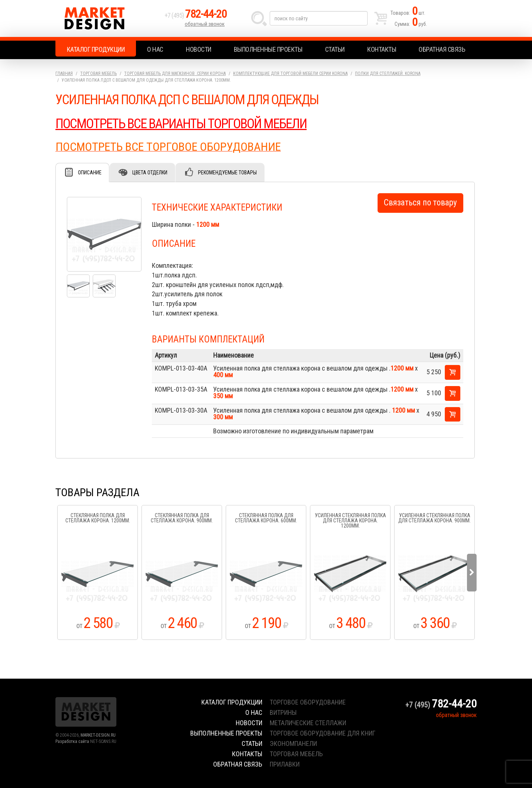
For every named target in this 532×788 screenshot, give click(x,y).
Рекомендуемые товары (227, 173)
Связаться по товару (420, 203)
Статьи (335, 49)
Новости (199, 49)
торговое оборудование (308, 702)
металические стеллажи (308, 723)
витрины (283, 712)
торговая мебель (296, 754)
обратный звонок (205, 24)
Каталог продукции (96, 49)
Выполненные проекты (268, 49)
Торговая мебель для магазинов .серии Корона (175, 74)
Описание (90, 173)
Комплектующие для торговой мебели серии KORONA (290, 74)
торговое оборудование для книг (323, 733)
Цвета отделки (150, 173)
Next (472, 573)
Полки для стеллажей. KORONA (388, 74)
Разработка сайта (72, 741)
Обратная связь (442, 49)
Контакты (382, 49)
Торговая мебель (98, 74)
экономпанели (293, 743)
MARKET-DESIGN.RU (98, 735)
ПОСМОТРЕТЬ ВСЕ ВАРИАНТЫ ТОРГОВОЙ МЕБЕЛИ (181, 124)
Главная (64, 74)
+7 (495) (195, 15)
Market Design (108, 18)
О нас (155, 49)
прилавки (285, 764)
